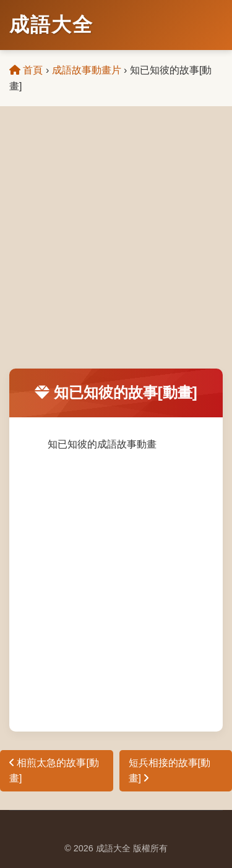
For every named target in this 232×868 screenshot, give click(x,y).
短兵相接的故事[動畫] (170, 771)
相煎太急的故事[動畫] (54, 771)
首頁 (26, 70)
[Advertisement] (116, 247)
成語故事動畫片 (87, 70)
